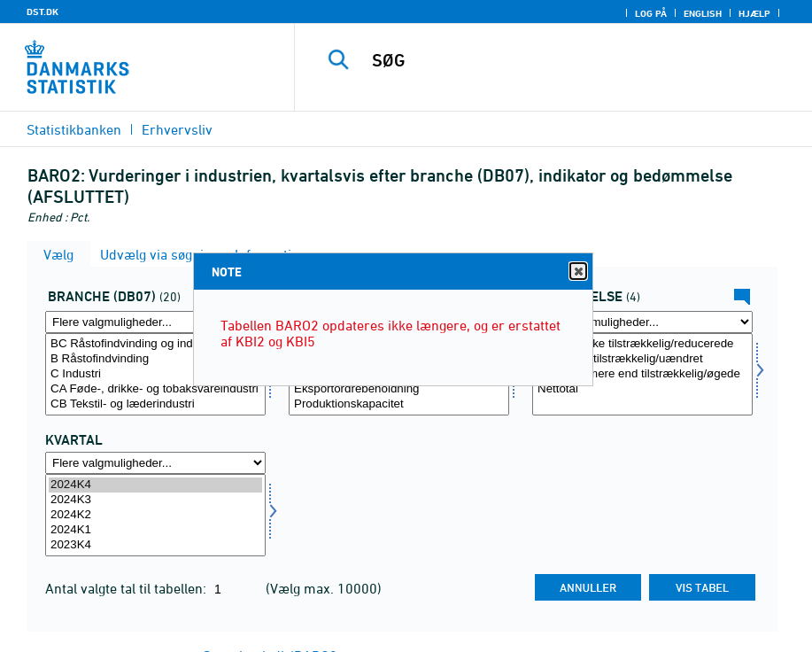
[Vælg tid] (155, 515)
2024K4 (155, 485)
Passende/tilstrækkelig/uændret (642, 359)
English (703, 13)
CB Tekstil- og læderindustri (155, 404)
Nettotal (642, 389)
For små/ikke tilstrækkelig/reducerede (642, 344)
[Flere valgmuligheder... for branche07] (155, 322)
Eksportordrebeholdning (399, 389)
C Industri (155, 374)
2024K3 (155, 500)
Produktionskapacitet (399, 404)
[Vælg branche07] (155, 374)
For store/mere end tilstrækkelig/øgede (642, 374)
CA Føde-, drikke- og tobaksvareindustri (155, 389)
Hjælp (754, 13)
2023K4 (155, 545)
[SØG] (569, 60)
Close (577, 272)
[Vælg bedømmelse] (642, 374)
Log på (651, 13)
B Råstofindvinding (155, 359)
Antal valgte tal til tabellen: (128, 588)
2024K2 (155, 515)
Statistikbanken (74, 129)
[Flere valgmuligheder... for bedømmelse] (642, 322)
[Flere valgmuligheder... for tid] (155, 463)
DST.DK (43, 12)
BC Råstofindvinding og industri (155, 344)
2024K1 (155, 530)
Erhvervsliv (177, 129)
